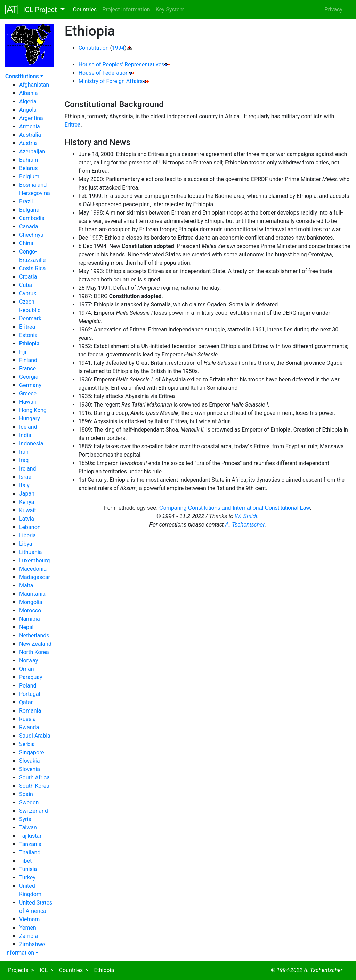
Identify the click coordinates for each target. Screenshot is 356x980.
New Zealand (35, 644)
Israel (26, 477)
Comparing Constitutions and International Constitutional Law (234, 508)
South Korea (34, 786)
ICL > (47, 970)
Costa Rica (33, 268)
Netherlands (34, 636)
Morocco (30, 611)
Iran (24, 452)
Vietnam (29, 919)
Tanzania (30, 844)
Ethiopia (104, 970)
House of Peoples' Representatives (122, 65)
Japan (27, 494)
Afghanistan (34, 85)
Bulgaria (29, 210)
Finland (28, 360)
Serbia (27, 744)
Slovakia (29, 761)
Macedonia (33, 569)
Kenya (27, 502)
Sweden (29, 802)
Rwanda (29, 727)
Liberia (27, 535)
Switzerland (34, 811)
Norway (29, 661)
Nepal (26, 627)
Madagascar (35, 577)
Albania (28, 93)
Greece (28, 393)
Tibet (25, 861)
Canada (29, 227)
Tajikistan (31, 836)
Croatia (28, 277)
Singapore (32, 752)
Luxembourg (35, 560)
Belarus (29, 168)
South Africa (34, 777)
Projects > (21, 970)
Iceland (28, 427)
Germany (30, 385)
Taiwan (28, 828)
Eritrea (27, 327)
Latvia (27, 519)
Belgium (29, 176)
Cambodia (32, 218)
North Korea (34, 652)
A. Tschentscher (245, 525)
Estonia (28, 335)
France (27, 368)
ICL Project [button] (32, 9)
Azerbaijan (32, 151)
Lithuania (31, 552)
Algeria (28, 101)
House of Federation (104, 73)
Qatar (26, 702)
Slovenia (30, 769)
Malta (26, 585)
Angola (28, 110)
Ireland (28, 469)
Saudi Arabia (35, 736)
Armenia (30, 126)
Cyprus (28, 293)
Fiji (23, 352)
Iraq (24, 460)
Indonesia (31, 444)
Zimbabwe (32, 944)
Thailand (30, 853)
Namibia (30, 619)
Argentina (31, 118)
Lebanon (30, 527)
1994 (118, 48)
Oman (27, 669)
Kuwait (28, 510)
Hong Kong (33, 410)
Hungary (30, 419)
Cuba (26, 285)
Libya (26, 544)
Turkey (27, 878)
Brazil (26, 202)
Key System (170, 10)
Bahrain (29, 160)
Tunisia (28, 869)
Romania (30, 711)
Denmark (30, 318)
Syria (25, 819)
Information (20, 953)
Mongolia (31, 602)
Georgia (29, 377)
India (25, 435)
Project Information (126, 10)
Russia (27, 719)
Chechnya (31, 235)
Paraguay (31, 677)
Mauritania (32, 594)
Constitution (94, 48)
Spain (26, 794)
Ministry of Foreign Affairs (111, 81)
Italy (24, 485)
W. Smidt (246, 516)
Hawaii (28, 402)
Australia (30, 135)
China (26, 243)
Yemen (28, 928)
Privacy (333, 10)
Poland (28, 686)
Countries (85, 10)
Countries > (74, 970)
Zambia (29, 936)
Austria (28, 143)
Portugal (30, 694)
